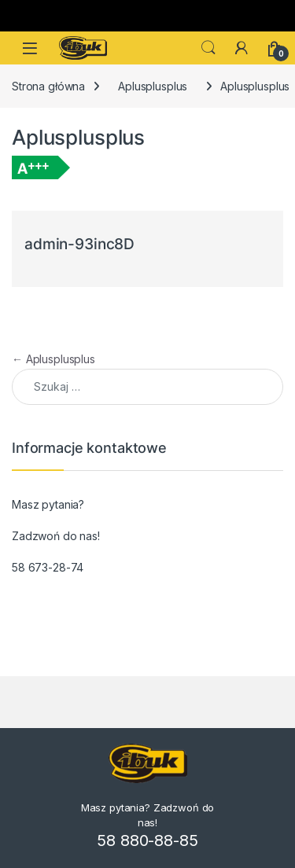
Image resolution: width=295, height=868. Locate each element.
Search (208, 48)
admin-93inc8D (79, 244)
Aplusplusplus (153, 86)
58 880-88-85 (147, 840)
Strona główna (48, 86)
